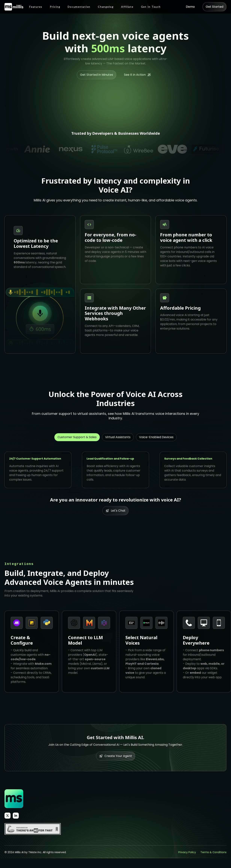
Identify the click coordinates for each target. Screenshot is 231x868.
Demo (190, 7)
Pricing (55, 7)
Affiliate (127, 7)
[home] (14, 7)
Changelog (106, 7)
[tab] (77, 437)
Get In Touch (151, 7)
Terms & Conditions (213, 852)
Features (36, 7)
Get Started (214, 7)
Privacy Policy (187, 852)
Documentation (79, 7)
